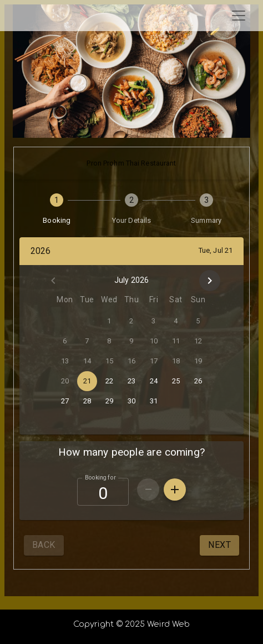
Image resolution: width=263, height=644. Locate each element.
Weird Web (168, 624)
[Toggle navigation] (239, 16)
